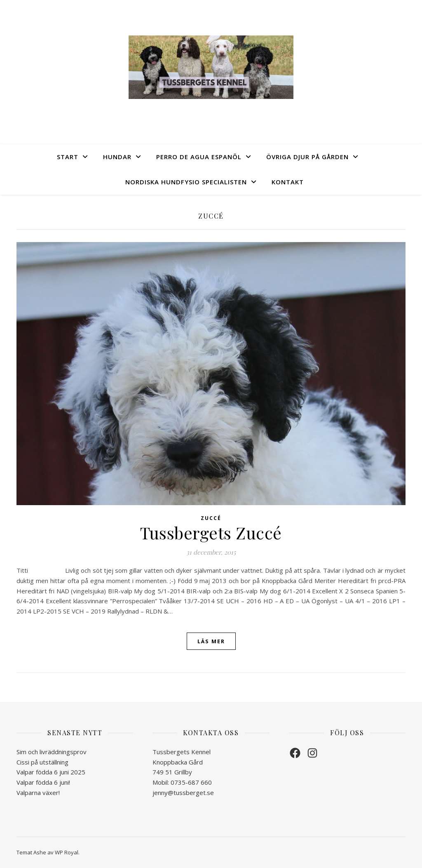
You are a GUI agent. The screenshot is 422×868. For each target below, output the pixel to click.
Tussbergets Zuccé (211, 533)
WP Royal (67, 852)
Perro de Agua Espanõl (199, 157)
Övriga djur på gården (307, 157)
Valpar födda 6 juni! (43, 782)
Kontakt (288, 182)
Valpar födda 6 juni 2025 (51, 772)
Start (68, 157)
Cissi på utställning (42, 762)
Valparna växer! (38, 793)
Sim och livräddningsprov (52, 752)
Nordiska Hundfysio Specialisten (186, 182)
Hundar (117, 157)
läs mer (211, 641)
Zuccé (211, 518)
